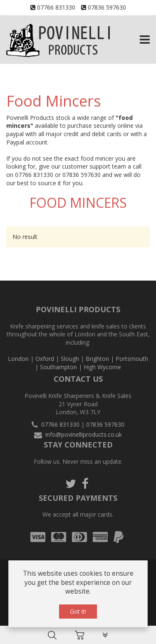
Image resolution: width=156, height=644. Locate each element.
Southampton (58, 367)
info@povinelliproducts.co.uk (84, 434)
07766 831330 (56, 7)
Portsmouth (132, 359)
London (18, 359)
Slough (70, 359)
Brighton (97, 359)
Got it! (78, 611)
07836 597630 (107, 7)
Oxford (45, 359)
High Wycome (102, 367)
